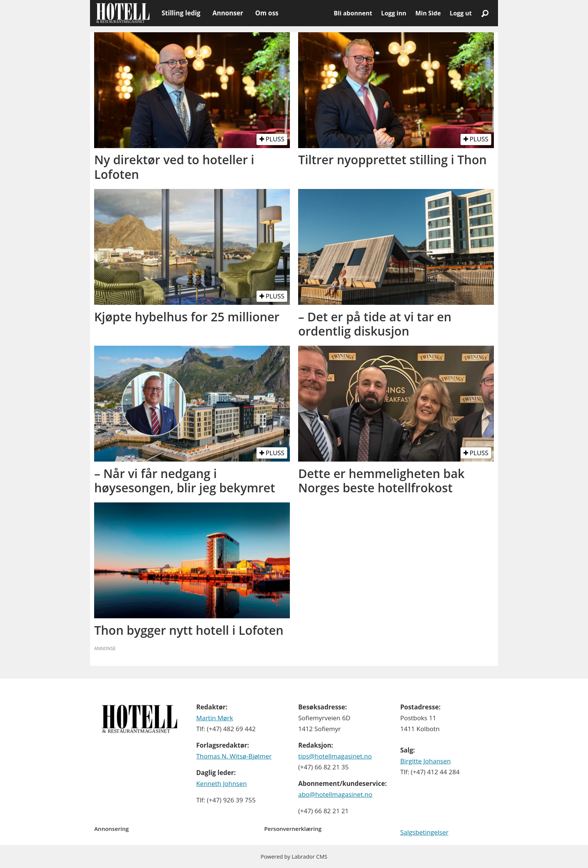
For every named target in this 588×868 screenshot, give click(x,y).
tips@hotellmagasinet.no (335, 756)
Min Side (428, 13)
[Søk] (485, 13)
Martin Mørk (214, 718)
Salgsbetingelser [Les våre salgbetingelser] (424, 832)
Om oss (267, 13)
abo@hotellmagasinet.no (335, 794)
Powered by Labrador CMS (294, 857)
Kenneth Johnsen (221, 783)
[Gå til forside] (123, 13)
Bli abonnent (353, 13)
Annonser (228, 13)
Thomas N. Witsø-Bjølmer (234, 756)
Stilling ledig (181, 13)
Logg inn (394, 13)
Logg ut (461, 13)
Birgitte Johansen (425, 761)
